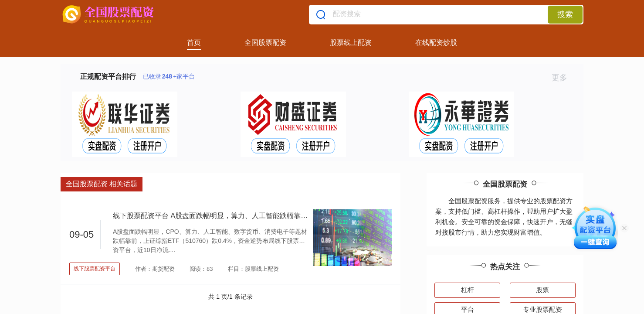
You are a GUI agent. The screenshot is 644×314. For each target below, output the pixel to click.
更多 (563, 78)
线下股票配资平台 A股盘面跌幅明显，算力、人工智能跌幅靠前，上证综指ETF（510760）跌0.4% (264, 216)
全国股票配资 (265, 43)
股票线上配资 (351, 43)
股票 (542, 290)
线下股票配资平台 (95, 269)
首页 (194, 43)
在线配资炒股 (436, 43)
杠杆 (468, 290)
